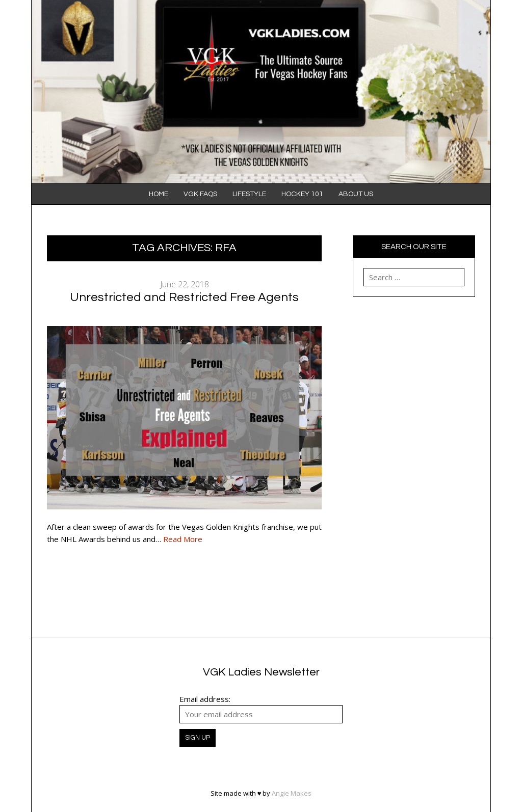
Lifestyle (249, 194)
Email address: (205, 699)
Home (159, 194)
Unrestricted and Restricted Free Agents (184, 297)
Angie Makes (292, 793)
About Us (356, 194)
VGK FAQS (200, 194)
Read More (183, 539)
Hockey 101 (302, 194)
